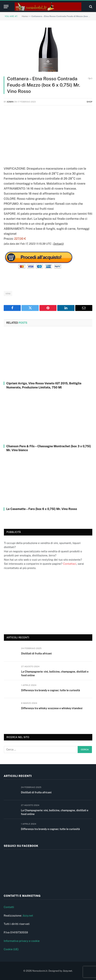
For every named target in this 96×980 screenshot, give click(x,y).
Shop (89, 102)
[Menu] (6, 7)
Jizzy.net (28, 916)
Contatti (9, 907)
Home (25, 16)
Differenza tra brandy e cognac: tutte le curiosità (51, 690)
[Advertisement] (48, 135)
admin (10, 102)
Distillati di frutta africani (36, 654)
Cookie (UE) (11, 949)
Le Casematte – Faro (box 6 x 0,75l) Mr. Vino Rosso (42, 509)
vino (8, 293)
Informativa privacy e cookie (22, 941)
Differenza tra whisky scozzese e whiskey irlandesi (52, 708)
